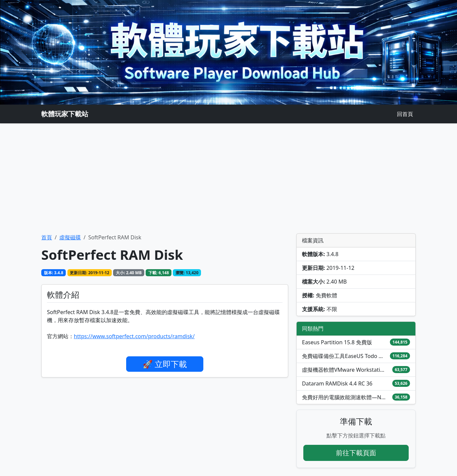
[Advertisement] (228, 178)
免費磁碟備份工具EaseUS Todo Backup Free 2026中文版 (344, 356)
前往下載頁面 (356, 453)
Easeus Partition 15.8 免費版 (337, 342)
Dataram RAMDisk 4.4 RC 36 (337, 383)
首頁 (47, 237)
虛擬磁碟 (70, 237)
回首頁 (405, 114)
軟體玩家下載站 (65, 114)
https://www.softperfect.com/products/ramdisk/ (134, 336)
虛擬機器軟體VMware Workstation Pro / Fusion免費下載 (344, 370)
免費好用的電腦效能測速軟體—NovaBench (344, 397)
